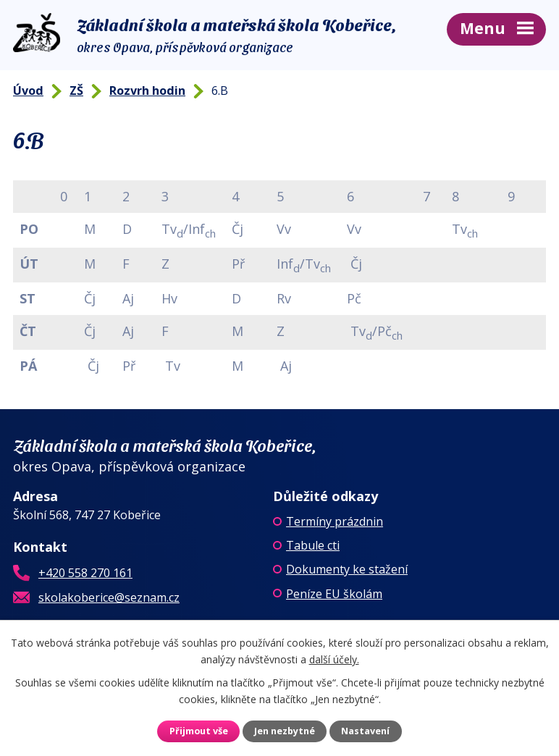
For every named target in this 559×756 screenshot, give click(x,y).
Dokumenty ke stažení (347, 569)
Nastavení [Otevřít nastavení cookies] (365, 731)
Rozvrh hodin (147, 91)
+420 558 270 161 (85, 573)
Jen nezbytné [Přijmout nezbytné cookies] (285, 731)
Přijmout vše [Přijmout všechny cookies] (199, 731)
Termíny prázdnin (335, 521)
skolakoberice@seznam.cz (109, 597)
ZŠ (76, 91)
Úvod (28, 91)
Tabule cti (313, 545)
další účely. (334, 659)
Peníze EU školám (334, 594)
